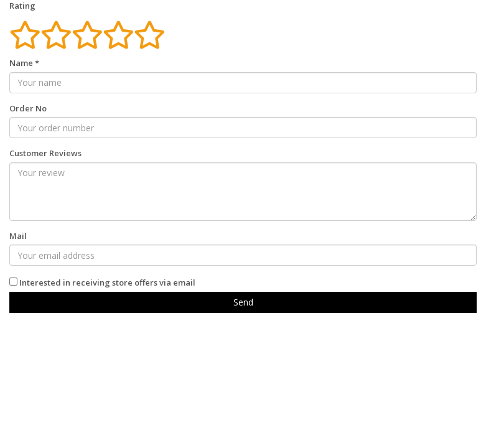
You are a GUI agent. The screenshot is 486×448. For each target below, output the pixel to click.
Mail (18, 236)
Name (24, 63)
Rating (22, 6)
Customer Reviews (45, 153)
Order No (28, 108)
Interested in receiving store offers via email (107, 282)
